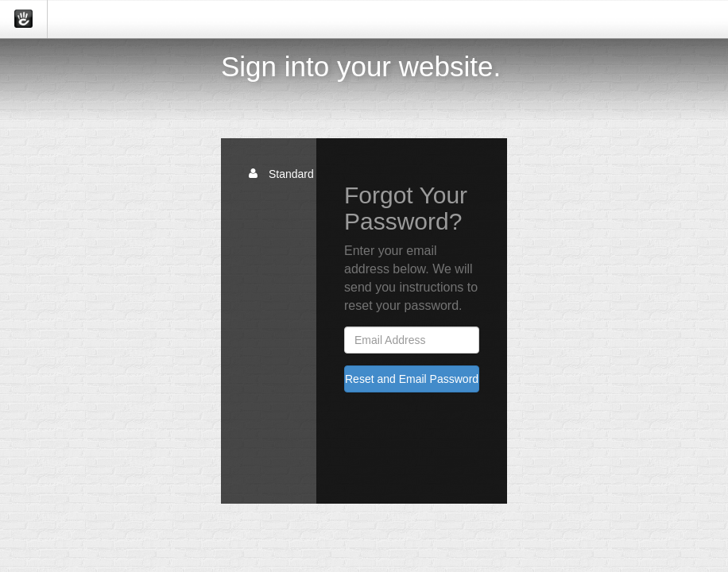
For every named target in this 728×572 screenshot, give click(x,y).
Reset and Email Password (412, 379)
